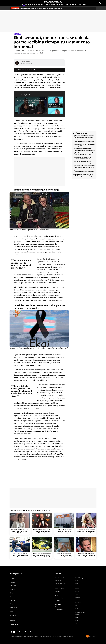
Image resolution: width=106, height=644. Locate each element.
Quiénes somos (15, 636)
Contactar (36, 636)
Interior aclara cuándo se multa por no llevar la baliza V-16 (85, 154)
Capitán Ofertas (59, 610)
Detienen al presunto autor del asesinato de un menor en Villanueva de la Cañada (42, 555)
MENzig (77, 615)
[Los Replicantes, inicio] (53, 2)
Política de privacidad (46, 636)
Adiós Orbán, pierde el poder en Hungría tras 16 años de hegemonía (20, 555)
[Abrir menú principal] (2, 3)
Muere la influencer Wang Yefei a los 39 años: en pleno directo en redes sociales (85, 167)
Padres (77, 592)
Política (31, 4)
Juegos (68, 4)
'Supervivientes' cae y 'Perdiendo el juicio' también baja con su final (36, 8)
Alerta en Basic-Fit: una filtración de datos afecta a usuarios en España (64, 531)
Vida (84, 4)
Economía (40, 4)
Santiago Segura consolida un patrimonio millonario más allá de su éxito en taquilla (42, 531)
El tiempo (13, 616)
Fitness (77, 617)
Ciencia (47, 4)
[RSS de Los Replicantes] (11, 632)
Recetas (78, 600)
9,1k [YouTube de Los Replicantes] (28, 632)
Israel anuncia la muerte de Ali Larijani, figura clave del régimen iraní (85, 175)
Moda (77, 583)
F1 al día (57, 601)
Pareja (77, 589)
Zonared (57, 607)
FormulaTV (58, 580)
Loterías (13, 620)
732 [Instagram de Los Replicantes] (33, 632)
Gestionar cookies (68, 636)
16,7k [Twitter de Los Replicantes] (22, 632)
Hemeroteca (14, 625)
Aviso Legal (23, 636)
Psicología (78, 603)
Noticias (24, 4)
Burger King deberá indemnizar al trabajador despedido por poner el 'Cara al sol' (85, 136)
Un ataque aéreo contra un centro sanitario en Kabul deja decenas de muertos (84, 158)
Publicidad (30, 636)
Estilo (77, 620)
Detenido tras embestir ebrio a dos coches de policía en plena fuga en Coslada (84, 171)
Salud (77, 594)
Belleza (77, 586)
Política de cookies (57, 636)
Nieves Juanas (26, 62)
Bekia (77, 580)
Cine (53, 4)
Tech (77, 623)
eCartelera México (60, 589)
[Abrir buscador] (101, 3)
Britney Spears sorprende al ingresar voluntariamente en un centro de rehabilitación (86, 531)
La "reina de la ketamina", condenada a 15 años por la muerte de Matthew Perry (86, 555)
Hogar (77, 608)
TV (57, 4)
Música (62, 4)
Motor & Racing (59, 598)
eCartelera (58, 586)
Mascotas (78, 597)
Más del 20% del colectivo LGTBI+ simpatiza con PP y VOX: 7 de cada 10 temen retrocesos (85, 162)
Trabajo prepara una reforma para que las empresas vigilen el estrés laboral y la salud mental (64, 555)
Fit (76, 606)
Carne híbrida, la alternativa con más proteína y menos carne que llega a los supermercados (85, 145)
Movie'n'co (58, 592)
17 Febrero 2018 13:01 (26, 64)
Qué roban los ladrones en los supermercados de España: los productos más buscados (84, 141)
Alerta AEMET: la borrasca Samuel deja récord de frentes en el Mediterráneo (85, 149)
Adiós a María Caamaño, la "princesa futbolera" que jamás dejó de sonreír (20, 531)
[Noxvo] (87, 636)
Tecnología (77, 4)
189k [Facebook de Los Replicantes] (16, 632)
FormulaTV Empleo (60, 583)
